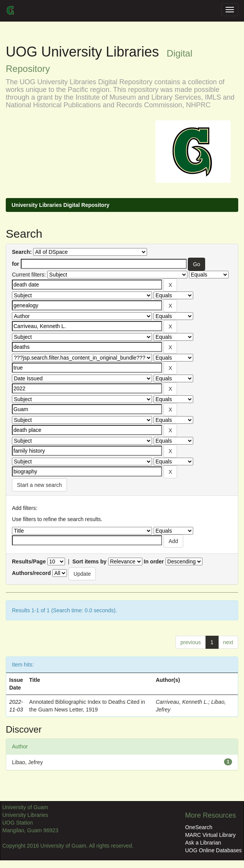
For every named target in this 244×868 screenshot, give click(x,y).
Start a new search (39, 485)
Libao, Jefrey (27, 762)
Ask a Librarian (203, 843)
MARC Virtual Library (210, 835)
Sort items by (89, 561)
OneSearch (199, 827)
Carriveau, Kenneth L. (182, 702)
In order (154, 561)
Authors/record (31, 573)
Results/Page (29, 561)
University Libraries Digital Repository (60, 205)
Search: (22, 252)
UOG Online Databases (213, 850)
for (16, 264)
